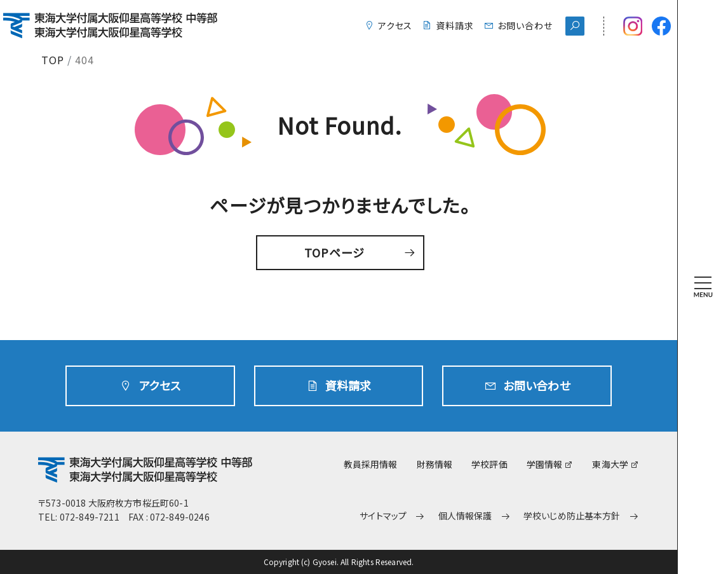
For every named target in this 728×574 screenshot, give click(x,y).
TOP (53, 60)
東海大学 (610, 464)
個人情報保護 (465, 516)
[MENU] (703, 287)
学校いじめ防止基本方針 (572, 516)
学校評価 (489, 464)
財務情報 (435, 464)
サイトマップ (383, 516)
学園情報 (545, 464)
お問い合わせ (525, 25)
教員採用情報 (371, 464)
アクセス (395, 25)
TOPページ (334, 252)
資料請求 (455, 25)
